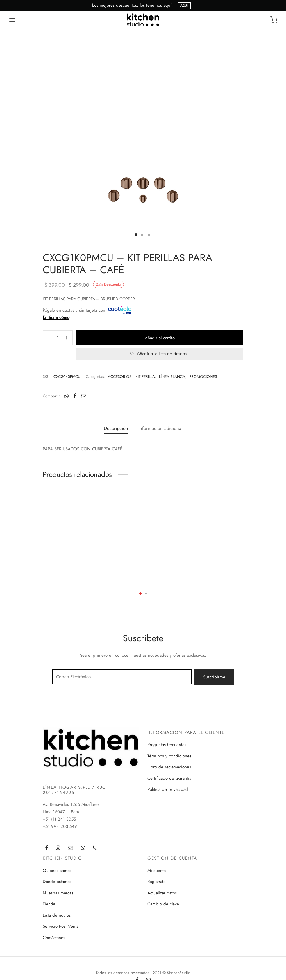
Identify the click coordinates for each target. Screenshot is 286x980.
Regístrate (157, 882)
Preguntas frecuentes (167, 745)
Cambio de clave (163, 904)
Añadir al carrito (160, 338)
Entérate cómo (56, 317)
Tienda (49, 904)
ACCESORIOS (120, 377)
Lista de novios (57, 915)
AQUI (184, 6)
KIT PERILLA (145, 377)
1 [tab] (140, 593)
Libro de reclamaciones (169, 767)
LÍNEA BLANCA (172, 377)
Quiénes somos (57, 871)
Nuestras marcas (58, 893)
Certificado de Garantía (169, 778)
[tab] (116, 429)
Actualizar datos (162, 893)
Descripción (116, 428)
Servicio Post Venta (61, 926)
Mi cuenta (157, 871)
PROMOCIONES (203, 377)
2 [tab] (146, 593)
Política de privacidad (168, 789)
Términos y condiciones (169, 756)
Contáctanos (54, 938)
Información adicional (160, 428)
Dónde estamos (57, 882)
